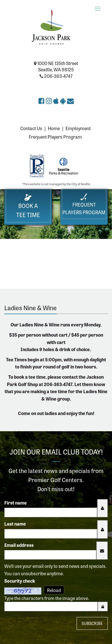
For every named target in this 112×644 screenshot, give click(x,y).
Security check (20, 581)
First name (16, 503)
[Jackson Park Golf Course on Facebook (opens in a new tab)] (42, 100)
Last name (15, 524)
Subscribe (92, 623)
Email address (19, 545)
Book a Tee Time (28, 206)
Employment (78, 128)
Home (54, 128)
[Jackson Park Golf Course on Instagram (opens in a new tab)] (50, 100)
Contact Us (31, 128)
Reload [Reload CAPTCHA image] (54, 590)
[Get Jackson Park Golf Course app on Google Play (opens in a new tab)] (64, 100)
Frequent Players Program (55, 137)
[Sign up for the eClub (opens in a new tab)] (70, 100)
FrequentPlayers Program (84, 204)
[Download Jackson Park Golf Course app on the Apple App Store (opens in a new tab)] (57, 100)
